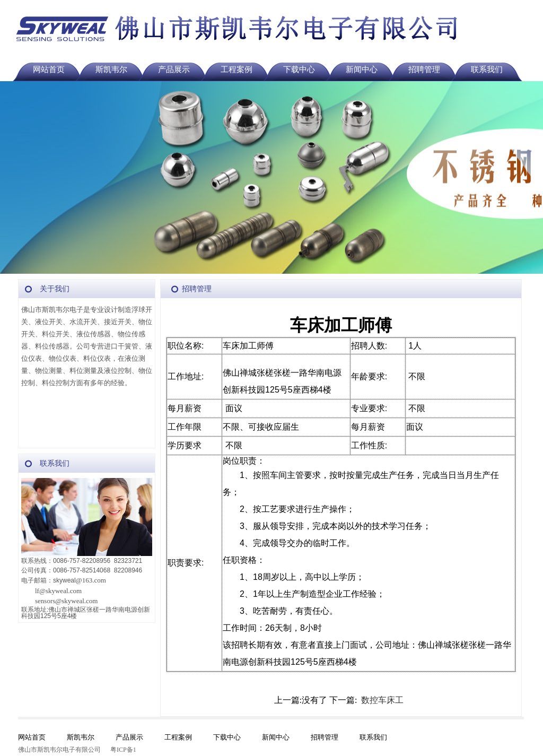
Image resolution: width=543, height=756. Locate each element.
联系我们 (487, 69)
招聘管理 (424, 69)
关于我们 (55, 289)
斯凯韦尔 (111, 69)
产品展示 (174, 69)
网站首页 (49, 69)
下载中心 (299, 69)
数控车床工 (382, 700)
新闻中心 (362, 69)
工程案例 (237, 69)
